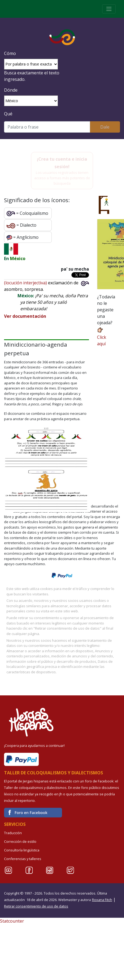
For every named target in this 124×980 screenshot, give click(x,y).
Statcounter (12, 921)
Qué (8, 114)
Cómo (10, 53)
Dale (105, 127)
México (18, 258)
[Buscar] (47, 127)
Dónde (11, 90)
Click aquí (102, 337)
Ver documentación (25, 316)
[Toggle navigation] (109, 9)
